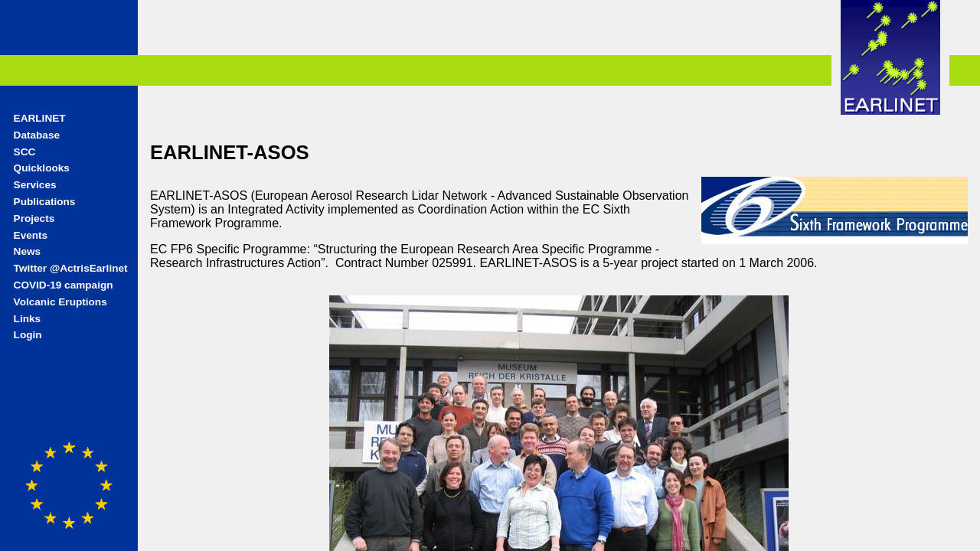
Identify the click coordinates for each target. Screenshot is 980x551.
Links (28, 319)
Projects (34, 218)
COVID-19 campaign (64, 285)
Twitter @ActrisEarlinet (71, 268)
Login (28, 335)
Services (35, 185)
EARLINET (40, 118)
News (28, 251)
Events (31, 235)
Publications (45, 202)
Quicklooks (42, 168)
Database (37, 135)
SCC (25, 152)
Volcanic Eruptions (60, 302)
